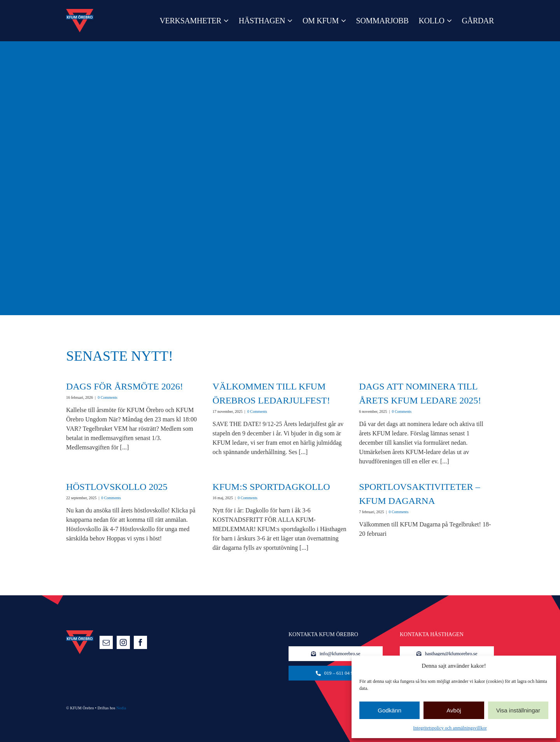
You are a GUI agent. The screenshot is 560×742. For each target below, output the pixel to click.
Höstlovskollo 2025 (117, 487)
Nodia (121, 708)
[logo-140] (80, 12)
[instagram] (123, 642)
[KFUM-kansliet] (336, 673)
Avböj (454, 710)
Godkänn (389, 710)
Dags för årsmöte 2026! (125, 386)
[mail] (106, 642)
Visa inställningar (518, 710)
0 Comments (108, 397)
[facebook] (140, 642)
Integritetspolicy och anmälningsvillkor (450, 728)
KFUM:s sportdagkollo (271, 487)
